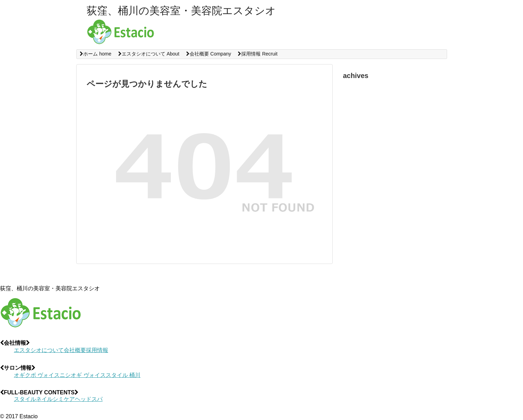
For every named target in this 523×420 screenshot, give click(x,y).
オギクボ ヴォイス (37, 375)
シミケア (64, 399)
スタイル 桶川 (123, 375)
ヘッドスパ (89, 399)
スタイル (25, 399)
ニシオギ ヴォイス (82, 375)
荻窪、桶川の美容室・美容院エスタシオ (181, 11)
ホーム (95, 54)
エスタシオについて (149, 54)
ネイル (44, 399)
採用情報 (258, 54)
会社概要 (209, 54)
